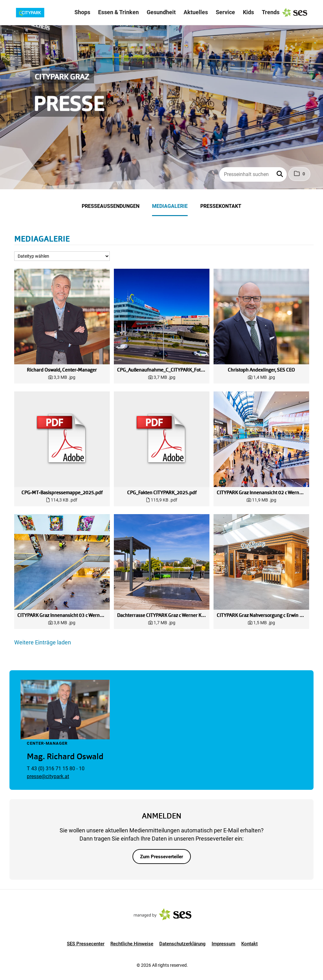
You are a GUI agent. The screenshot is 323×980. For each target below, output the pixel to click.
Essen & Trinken (118, 12)
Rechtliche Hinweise (132, 944)
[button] (280, 174)
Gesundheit (161, 12)
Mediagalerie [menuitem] (170, 206)
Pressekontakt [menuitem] (221, 206)
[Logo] (40, 13)
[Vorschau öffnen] (62, 317)
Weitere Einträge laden (43, 642)
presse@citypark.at (48, 776)
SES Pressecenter (86, 944)
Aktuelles (196, 12)
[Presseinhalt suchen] (253, 174)
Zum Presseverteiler (161, 857)
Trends (271, 12)
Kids (248, 12)
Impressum (223, 944)
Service (225, 12)
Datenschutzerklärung (182, 944)
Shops (82, 12)
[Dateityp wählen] (62, 256)
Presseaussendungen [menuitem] (111, 206)
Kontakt (250, 944)
